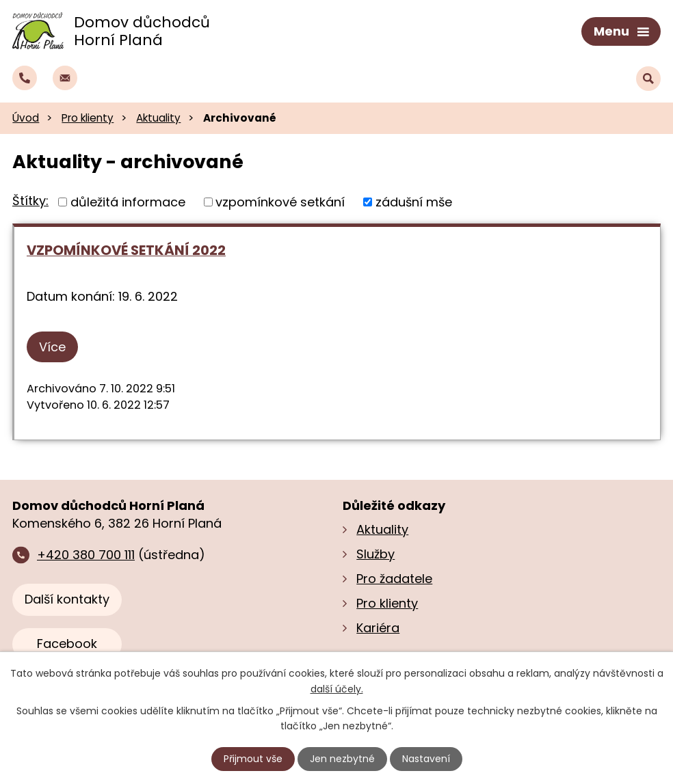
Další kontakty (67, 599)
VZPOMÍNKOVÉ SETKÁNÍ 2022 (126, 250)
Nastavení (426, 759)
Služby (375, 554)
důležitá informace (128, 202)
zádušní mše (414, 202)
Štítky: (30, 201)
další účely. (337, 688)
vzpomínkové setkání (280, 202)
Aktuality (158, 118)
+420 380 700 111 (86, 555)
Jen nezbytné (342, 759)
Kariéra (378, 628)
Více (52, 347)
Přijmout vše (253, 759)
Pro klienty (88, 118)
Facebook (67, 644)
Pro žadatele (394, 579)
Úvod (26, 118)
